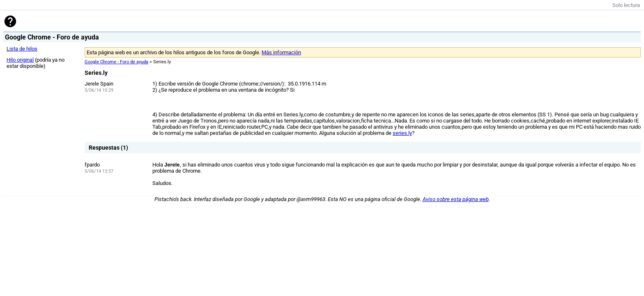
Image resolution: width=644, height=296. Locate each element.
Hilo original (20, 60)
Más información (281, 52)
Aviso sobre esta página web (456, 199)
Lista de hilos (22, 49)
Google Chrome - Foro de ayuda (116, 62)
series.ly (402, 133)
